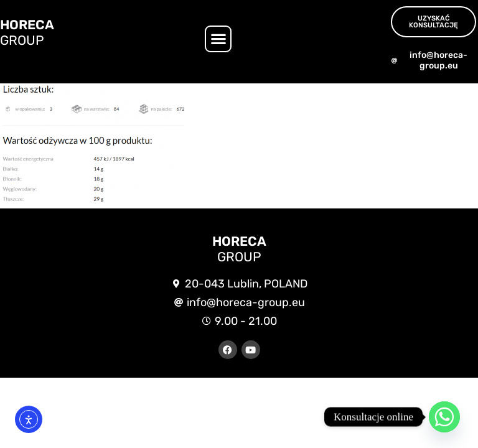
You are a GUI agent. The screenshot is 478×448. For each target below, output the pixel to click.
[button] (218, 39)
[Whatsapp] (444, 417)
